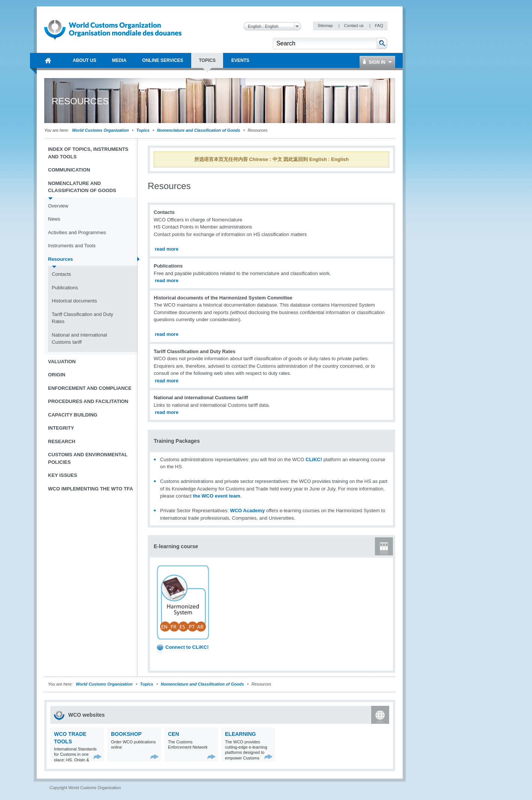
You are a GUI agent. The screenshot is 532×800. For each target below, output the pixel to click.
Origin (57, 375)
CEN (174, 734)
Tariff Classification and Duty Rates (82, 318)
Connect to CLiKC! (187, 647)
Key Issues (63, 475)
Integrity (61, 428)
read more (167, 249)
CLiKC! (314, 459)
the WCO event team (216, 496)
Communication (69, 170)
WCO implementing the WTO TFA (91, 489)
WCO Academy (247, 511)
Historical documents (74, 301)
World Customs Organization (101, 130)
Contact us (354, 26)
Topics (143, 130)
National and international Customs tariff (79, 339)
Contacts (61, 274)
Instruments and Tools (72, 246)
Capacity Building (73, 415)
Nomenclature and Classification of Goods (199, 130)
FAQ (379, 26)
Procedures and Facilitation (88, 401)
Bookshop (126, 734)
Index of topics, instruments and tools (88, 153)
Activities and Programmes (77, 232)
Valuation (62, 362)
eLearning (240, 734)
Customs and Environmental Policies (88, 458)
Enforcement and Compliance (90, 388)
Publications (65, 288)
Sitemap (326, 26)
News (54, 219)
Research (62, 441)
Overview (58, 206)
